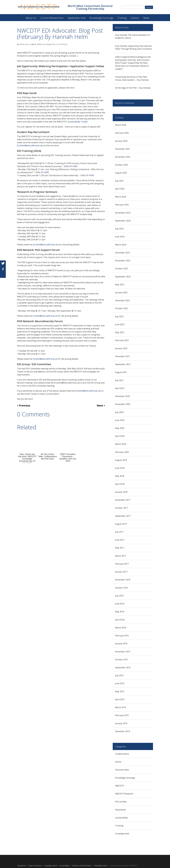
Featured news (122, 770)
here (72, 88)
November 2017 (123, 500)
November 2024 (123, 213)
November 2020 (123, 404)
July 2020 (119, 412)
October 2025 (121, 165)
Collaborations (122, 754)
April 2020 (120, 436)
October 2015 (121, 660)
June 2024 (120, 237)
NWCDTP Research (124, 794)
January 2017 (121, 572)
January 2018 (121, 492)
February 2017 (122, 564)
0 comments (62, 44)
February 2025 (122, 205)
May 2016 (120, 612)
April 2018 (120, 484)
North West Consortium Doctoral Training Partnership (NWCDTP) (19, 17)
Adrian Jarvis (24, 44)
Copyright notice (50, 866)
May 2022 (120, 332)
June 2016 (120, 604)
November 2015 (123, 652)
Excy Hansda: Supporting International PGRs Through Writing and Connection (134, 47)
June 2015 (120, 683)
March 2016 (121, 628)
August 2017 (121, 524)
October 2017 (121, 508)
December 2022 (122, 300)
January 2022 (121, 348)
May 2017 (120, 548)
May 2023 (120, 285)
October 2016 (121, 588)
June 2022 (120, 324)
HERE (75, 166)
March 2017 (121, 556)
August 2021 (121, 372)
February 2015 (122, 715)
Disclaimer (22, 866)
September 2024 (123, 221)
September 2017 (123, 516)
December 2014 (122, 731)
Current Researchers (52, 18)
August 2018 (121, 460)
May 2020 (120, 428)
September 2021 (123, 364)
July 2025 (119, 181)
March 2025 (121, 197)
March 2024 (121, 245)
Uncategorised (49, 44)
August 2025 (121, 173)
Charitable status (101, 866)
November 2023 (123, 261)
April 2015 (120, 699)
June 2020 (120, 420)
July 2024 (119, 229)
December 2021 (122, 356)
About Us (31, 18)
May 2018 (120, 476)
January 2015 (121, 723)
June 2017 (120, 540)
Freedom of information (82, 866)
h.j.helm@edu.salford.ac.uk (30, 145)
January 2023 (121, 292)
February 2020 (122, 452)
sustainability (121, 818)
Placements (121, 810)
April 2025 (120, 189)
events (118, 762)
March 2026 (121, 125)
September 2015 (123, 667)
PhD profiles (121, 802)
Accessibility (64, 866)
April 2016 (120, 620)
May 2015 (120, 691)
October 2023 (121, 269)
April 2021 (120, 388)
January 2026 (121, 141)
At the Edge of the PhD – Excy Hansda (133, 88)
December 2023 (122, 253)
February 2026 (122, 133)
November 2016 (123, 580)
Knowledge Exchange (101, 18)
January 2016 (121, 644)
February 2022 (122, 340)
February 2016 (122, 636)
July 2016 (119, 596)
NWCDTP (120, 786)
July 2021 (119, 380)
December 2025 (122, 149)
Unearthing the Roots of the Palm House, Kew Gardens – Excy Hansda (132, 78)
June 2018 (120, 468)
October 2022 (121, 308)
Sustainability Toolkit (78, 122)
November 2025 (123, 157)
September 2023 (123, 277)
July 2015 (119, 675)
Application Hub (77, 18)
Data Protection (35, 866)
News (146, 18)
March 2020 (121, 444)
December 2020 (122, 396)
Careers (135, 18)
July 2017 (119, 532)
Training (122, 18)
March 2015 (121, 707)
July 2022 (119, 316)
